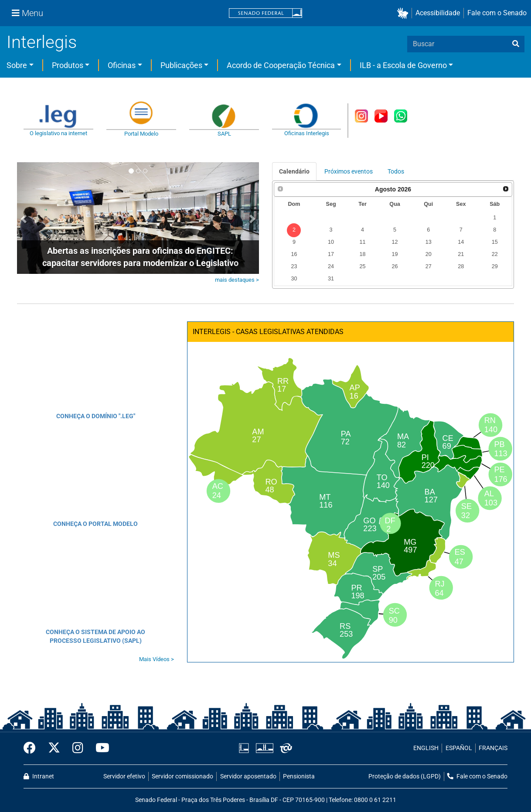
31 (331, 279)
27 (429, 266)
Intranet (39, 776)
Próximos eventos (349, 171)
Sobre (17, 65)
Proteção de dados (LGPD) (405, 776)
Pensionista (299, 776)
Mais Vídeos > (157, 659)
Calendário (294, 171)
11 (362, 242)
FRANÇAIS (493, 748)
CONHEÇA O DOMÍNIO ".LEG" (96, 416)
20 (429, 254)
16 (294, 254)
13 (429, 242)
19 (395, 254)
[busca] (516, 44)
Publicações (181, 65)
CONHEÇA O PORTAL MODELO (95, 524)
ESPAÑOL (459, 748)
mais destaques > (237, 280)
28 (461, 266)
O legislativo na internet (58, 133)
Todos (396, 171)
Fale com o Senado (497, 13)
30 (294, 279)
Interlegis (42, 42)
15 (495, 242)
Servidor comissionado (182, 776)
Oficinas (122, 65)
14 (461, 242)
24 (331, 266)
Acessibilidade (438, 13)
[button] (404, 13)
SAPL (224, 134)
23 (294, 266)
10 (331, 242)
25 (362, 266)
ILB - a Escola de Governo (403, 65)
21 (461, 254)
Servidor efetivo (124, 776)
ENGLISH (426, 748)
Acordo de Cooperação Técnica (281, 65)
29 (495, 266)
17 (331, 254)
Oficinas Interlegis (307, 133)
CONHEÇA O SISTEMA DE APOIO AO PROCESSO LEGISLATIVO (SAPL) (95, 636)
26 (395, 266)
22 (495, 254)
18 (362, 254)
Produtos (68, 65)
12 (395, 242)
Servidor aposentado (248, 776)
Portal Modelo (141, 134)
